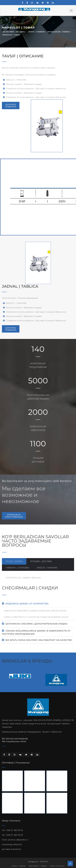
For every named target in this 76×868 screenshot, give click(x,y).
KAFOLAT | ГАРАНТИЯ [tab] (47, 568)
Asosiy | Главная (36, 32)
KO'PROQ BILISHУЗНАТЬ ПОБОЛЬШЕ (14, 516)
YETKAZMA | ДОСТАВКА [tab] (41, 561)
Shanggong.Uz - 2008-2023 (38, 862)
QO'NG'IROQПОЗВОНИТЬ (11, 329)
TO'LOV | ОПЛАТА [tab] (14, 561)
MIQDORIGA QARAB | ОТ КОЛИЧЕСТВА (27, 604)
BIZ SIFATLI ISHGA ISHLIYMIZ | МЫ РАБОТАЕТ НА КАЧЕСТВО (39, 640)
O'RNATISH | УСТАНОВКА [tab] (17, 568)
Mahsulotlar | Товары (59, 32)
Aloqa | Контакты (57, 866)
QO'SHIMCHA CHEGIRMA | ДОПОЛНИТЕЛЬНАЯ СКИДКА (36, 624)
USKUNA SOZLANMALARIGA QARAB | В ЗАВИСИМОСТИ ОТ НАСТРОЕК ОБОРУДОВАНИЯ (36, 632)
